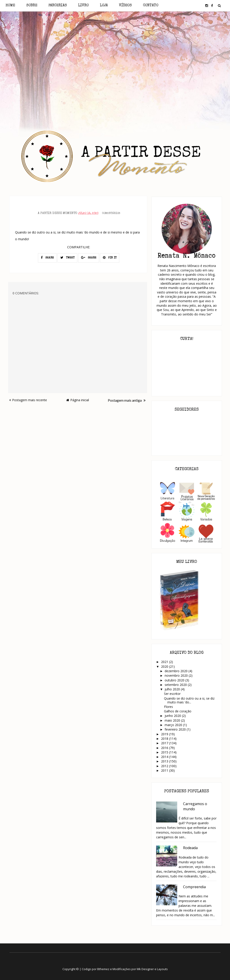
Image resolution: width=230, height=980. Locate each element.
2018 (165, 739)
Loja (104, 6)
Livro (83, 6)
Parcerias (58, 6)
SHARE (47, 258)
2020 (165, 666)
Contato (151, 6)
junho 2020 (173, 716)
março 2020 (174, 725)
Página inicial (78, 400)
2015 (165, 752)
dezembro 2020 (177, 671)
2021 (165, 662)
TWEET (67, 258)
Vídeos (125, 6)
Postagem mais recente (28, 400)
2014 (165, 757)
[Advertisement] (115, 51)
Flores (168, 707)
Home (10, 6)
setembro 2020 (176, 685)
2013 (165, 761)
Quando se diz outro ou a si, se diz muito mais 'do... (189, 700)
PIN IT (110, 258)
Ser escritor (172, 694)
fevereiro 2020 (176, 729)
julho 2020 (173, 689)
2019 (165, 734)
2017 (165, 743)
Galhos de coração (178, 711)
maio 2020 (173, 720)
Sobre (32, 6)
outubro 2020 (175, 680)
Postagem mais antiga (127, 400)
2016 (165, 748)
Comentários (111, 214)
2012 (165, 766)
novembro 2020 (177, 675)
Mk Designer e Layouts (152, 969)
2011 (165, 770)
